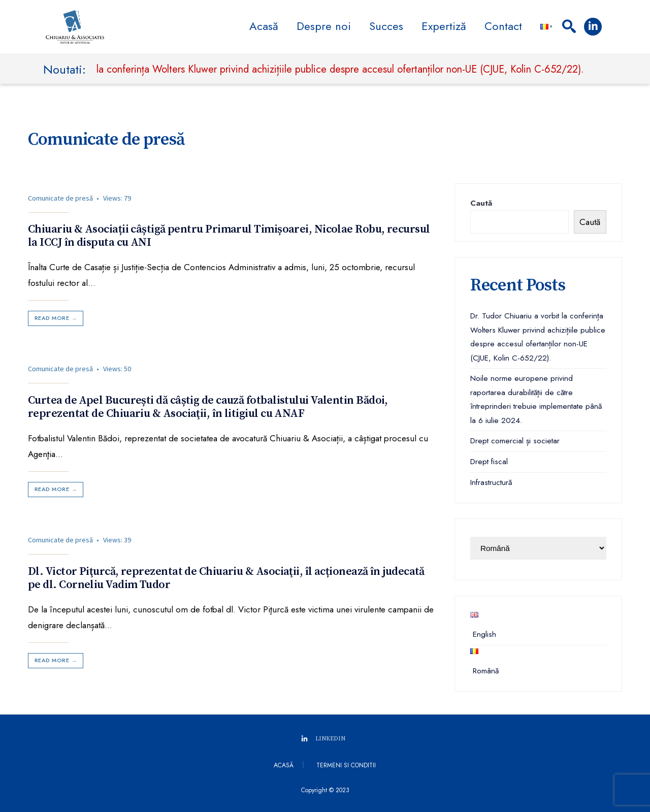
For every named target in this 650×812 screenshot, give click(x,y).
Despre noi (324, 26)
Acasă (264, 26)
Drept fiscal (489, 462)
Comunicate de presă (60, 198)
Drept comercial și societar (515, 441)
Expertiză (444, 26)
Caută (481, 203)
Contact (503, 26)
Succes (386, 26)
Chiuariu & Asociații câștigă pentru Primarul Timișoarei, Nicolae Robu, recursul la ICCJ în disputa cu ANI (229, 236)
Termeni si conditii (346, 765)
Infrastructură (491, 482)
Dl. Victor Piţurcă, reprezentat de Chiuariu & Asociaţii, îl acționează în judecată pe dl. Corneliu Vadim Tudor (226, 578)
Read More (57, 318)
